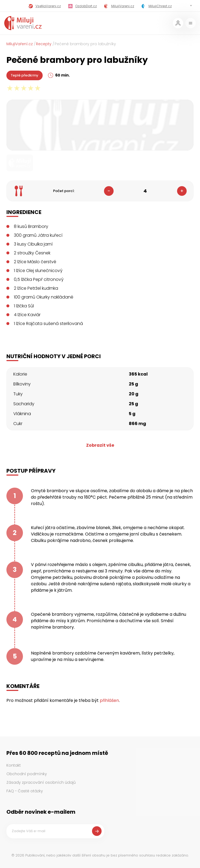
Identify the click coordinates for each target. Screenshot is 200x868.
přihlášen (109, 700)
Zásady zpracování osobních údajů (41, 782)
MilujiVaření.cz (20, 44)
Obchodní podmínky (27, 774)
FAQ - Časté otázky (25, 791)
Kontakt (14, 765)
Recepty (44, 44)
